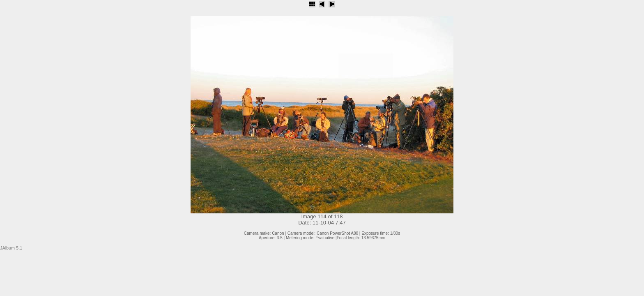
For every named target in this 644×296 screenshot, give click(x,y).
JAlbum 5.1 (11, 248)
